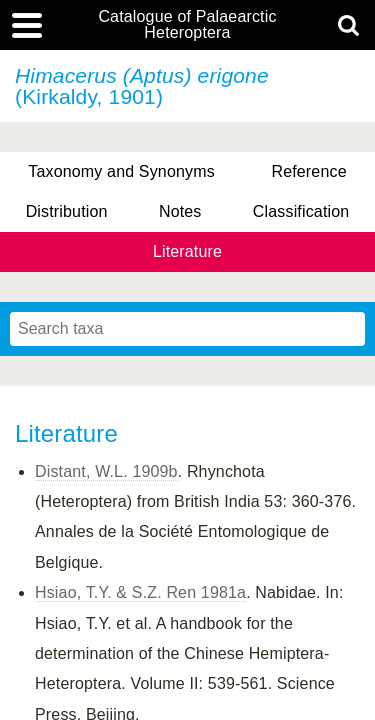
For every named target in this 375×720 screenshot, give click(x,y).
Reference (308, 171)
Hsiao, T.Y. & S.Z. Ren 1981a (140, 592)
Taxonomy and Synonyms (121, 171)
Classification (301, 211)
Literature (187, 251)
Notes (180, 211)
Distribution (67, 211)
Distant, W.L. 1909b (106, 471)
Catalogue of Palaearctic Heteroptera (187, 25)
